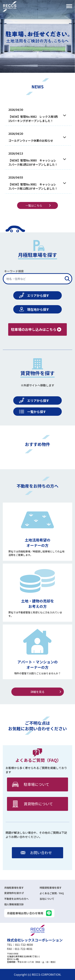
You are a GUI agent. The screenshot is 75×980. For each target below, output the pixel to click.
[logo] (38, 930)
